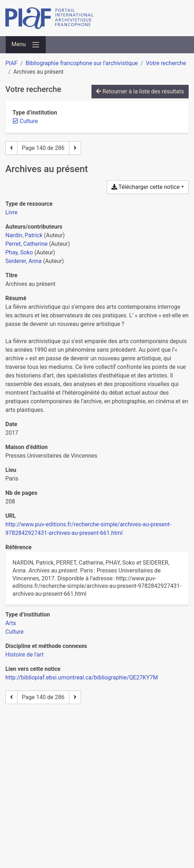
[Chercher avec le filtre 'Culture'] (14, 632)
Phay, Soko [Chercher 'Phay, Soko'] (19, 252)
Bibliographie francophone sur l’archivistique (81, 63)
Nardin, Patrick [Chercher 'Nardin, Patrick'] (24, 235)
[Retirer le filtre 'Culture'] (29, 121)
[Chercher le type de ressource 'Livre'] (11, 212)
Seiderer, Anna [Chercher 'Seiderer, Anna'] (24, 261)
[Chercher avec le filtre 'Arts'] (11, 623)
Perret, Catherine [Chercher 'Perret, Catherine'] (26, 244)
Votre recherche (166, 63)
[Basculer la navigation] (26, 45)
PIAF (11, 63)
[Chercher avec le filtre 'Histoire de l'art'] (24, 655)
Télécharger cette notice (146, 187)
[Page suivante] (75, 148)
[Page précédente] (11, 148)
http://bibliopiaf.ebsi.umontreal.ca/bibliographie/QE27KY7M (82, 677)
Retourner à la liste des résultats (140, 91)
